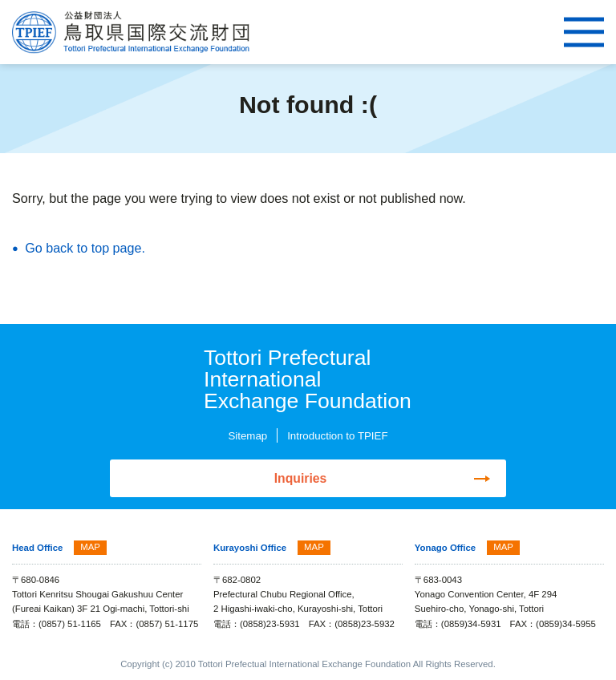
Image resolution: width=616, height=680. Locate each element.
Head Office (37, 548)
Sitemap (247, 436)
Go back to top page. (85, 248)
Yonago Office (445, 548)
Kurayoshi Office (250, 548)
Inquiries (300, 479)
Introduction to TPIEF (337, 436)
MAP (90, 548)
